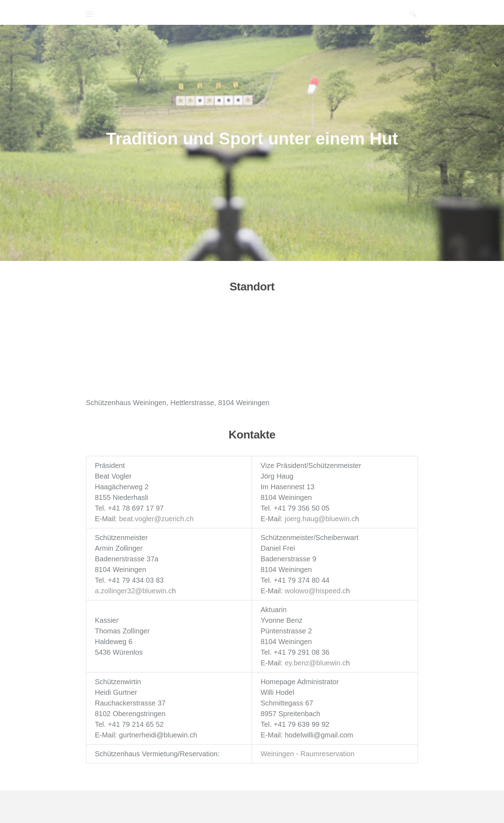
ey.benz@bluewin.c (315, 663)
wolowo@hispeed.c (315, 591)
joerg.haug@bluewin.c (320, 519)
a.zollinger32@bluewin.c (133, 591)
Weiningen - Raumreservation (308, 754)
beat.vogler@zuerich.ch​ (156, 519)
